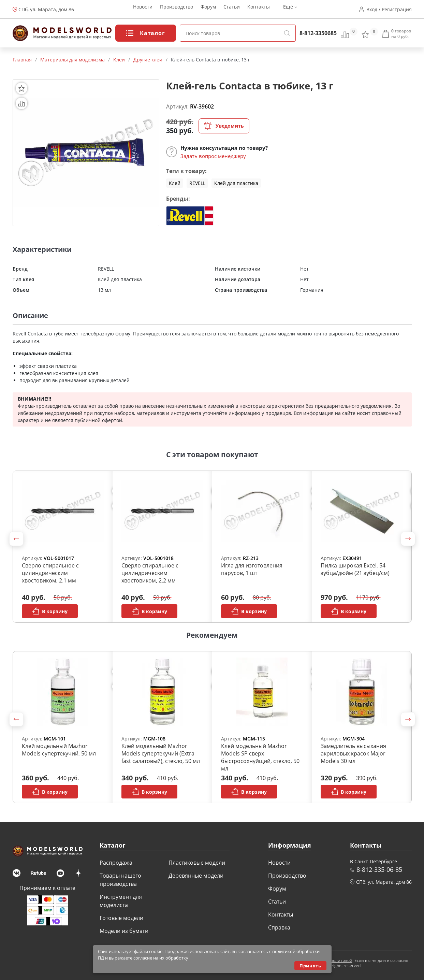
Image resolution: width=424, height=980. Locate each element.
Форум (208, 9)
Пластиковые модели (197, 863)
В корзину (50, 611)
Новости (143, 9)
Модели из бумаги (124, 931)
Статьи (232, 9)
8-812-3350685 (318, 33)
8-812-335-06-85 (379, 869)
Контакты (259, 9)
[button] (16, 539)
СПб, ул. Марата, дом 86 (46, 9)
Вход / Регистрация (389, 9)
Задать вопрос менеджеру (213, 156)
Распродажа (116, 863)
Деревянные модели (196, 876)
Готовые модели (121, 918)
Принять (310, 966)
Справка (279, 927)
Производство (177, 9)
